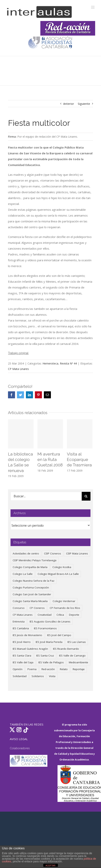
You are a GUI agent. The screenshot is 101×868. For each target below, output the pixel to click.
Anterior (69, 104)
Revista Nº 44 (68, 363)
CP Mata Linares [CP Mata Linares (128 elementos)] (23, 615)
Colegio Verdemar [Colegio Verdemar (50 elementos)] (64, 601)
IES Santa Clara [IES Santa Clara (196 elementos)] (22, 656)
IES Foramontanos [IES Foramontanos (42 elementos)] (45, 628)
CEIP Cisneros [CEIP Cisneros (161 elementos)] (53, 553)
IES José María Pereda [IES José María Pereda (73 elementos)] (49, 642)
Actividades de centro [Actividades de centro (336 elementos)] (26, 553)
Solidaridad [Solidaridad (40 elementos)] (20, 676)
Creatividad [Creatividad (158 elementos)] (45, 615)
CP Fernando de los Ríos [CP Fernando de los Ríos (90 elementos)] (65, 608)
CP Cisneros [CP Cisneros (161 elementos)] (37, 608)
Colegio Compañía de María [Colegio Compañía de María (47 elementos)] (30, 567)
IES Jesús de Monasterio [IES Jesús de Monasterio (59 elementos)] (27, 635)
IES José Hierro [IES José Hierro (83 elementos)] (22, 642)
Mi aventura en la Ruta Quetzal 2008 (50, 459)
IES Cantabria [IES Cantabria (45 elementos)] (21, 628)
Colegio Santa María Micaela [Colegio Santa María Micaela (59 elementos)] (30, 601)
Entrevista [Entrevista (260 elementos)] (19, 621)
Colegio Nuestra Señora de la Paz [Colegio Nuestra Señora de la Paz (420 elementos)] (34, 581)
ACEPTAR (50, 865)
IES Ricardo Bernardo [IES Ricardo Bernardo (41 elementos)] (66, 649)
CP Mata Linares (18, 369)
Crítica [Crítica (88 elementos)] (60, 615)
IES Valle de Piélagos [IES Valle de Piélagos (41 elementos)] (51, 662)
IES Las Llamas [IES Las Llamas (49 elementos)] (77, 642)
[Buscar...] (46, 496)
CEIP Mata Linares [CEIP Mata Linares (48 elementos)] (77, 553)
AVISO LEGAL (19, 739)
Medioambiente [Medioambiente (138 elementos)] (78, 662)
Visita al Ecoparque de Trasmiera (79, 459)
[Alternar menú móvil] (93, 7)
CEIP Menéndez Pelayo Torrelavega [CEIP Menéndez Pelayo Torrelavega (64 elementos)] (35, 560)
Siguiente (84, 104)
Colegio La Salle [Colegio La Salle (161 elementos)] (23, 574)
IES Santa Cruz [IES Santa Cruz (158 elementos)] (45, 656)
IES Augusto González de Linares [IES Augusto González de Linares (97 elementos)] (50, 621)
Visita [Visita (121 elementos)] (52, 676)
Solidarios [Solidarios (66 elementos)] (38, 676)
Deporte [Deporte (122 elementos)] (74, 615)
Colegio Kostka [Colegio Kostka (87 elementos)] (62, 567)
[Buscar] (86, 496)
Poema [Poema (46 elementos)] (32, 669)
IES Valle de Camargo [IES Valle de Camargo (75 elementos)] (72, 656)
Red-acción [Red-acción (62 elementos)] (48, 669)
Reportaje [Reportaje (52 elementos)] (79, 669)
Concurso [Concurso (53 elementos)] (19, 608)
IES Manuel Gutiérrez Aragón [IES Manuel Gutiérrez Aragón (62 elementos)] (30, 649)
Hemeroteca (50, 363)
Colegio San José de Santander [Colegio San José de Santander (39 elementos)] (32, 594)
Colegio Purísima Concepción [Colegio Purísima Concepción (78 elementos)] (31, 587)
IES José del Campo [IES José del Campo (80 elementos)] (59, 635)
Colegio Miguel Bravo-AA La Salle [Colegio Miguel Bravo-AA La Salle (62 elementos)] (58, 574)
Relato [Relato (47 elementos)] (64, 669)
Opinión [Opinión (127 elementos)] (18, 669)
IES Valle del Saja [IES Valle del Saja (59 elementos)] (23, 662)
